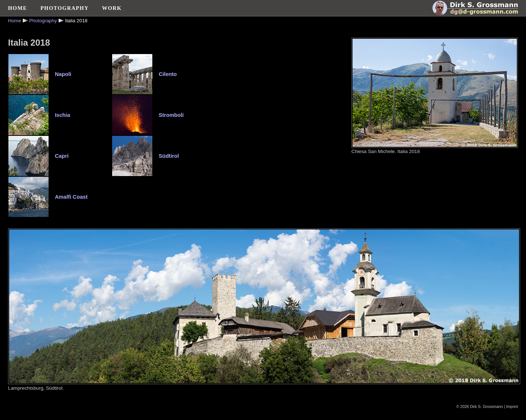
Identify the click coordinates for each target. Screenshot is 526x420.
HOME (18, 8)
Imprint (512, 406)
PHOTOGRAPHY (65, 8)
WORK (112, 8)
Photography (43, 21)
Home (15, 21)
